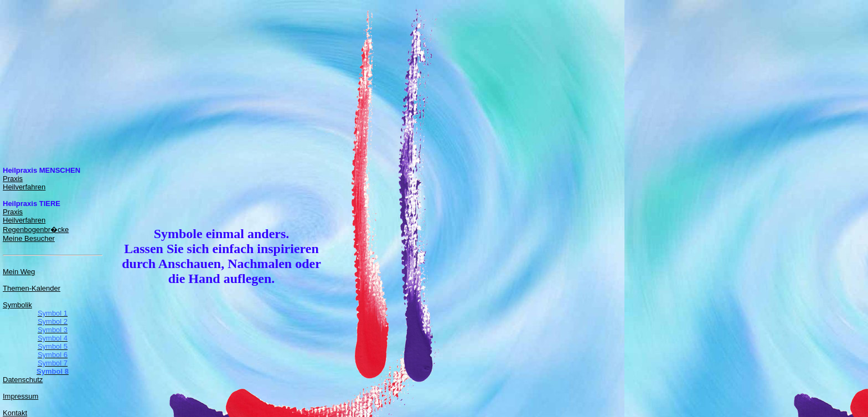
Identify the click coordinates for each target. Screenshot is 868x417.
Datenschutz (23, 380)
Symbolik (17, 305)
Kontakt (15, 413)
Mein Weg (19, 272)
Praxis (13, 179)
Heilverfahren (24, 187)
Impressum (20, 396)
